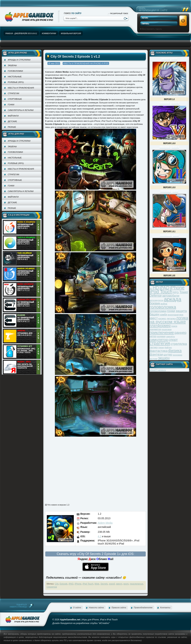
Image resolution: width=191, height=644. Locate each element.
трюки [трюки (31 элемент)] (161, 347)
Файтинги (13, 116)
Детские (12, 121)
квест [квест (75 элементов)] (154, 318)
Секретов (52, 587)
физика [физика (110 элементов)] (175, 351)
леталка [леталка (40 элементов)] (171, 318)
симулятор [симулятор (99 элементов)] (159, 340)
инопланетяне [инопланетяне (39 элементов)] (176, 315)
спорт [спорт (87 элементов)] (173, 340)
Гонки (11, 105)
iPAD (71, 584)
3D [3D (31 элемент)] (151, 288)
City (57, 584)
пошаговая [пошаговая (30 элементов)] (166, 329)
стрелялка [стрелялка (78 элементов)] (179, 344)
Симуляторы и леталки (21, 110)
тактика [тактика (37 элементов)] (154, 347)
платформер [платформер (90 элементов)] (160, 326)
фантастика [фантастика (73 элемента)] (159, 351)
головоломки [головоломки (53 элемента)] (158, 311)
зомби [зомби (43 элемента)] (164, 315)
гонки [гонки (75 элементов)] (171, 311)
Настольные (15, 77)
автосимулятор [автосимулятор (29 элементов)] (156, 300)
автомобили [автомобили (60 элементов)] (171, 296)
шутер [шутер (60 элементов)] (168, 355)
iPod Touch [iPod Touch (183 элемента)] (161, 292)
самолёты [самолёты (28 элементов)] (171, 336)
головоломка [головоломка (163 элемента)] (163, 307)
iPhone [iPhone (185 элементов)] (177, 288)
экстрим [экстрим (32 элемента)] (153, 359)
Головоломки (15, 71)
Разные (12, 127)
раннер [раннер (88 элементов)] (180, 333)
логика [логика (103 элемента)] (182, 318)
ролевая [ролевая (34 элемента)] (161, 336)
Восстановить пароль (152, 29)
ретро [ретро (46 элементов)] (153, 336)
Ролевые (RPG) (16, 82)
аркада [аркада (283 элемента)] (173, 299)
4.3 (100, 536)
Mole (97, 584)
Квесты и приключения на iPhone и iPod (86, 63)
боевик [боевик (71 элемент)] (155, 303)
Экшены (12, 65)
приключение (136, 584)
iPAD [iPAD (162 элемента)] (164, 288)
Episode (63, 584)
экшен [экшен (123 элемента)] (164, 358)
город (112, 584)
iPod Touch (88, 584)
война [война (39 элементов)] (164, 304)
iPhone (78, 584)
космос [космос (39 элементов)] (162, 318)
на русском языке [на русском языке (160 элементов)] (168, 322)
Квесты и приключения (21, 88)
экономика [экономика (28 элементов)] (177, 355)
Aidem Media (105, 523)
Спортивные (15, 99)
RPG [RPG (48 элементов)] (176, 292)
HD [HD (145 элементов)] (156, 288)
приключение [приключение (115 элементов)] (162, 333)
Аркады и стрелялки (19, 60)
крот (126, 584)
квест (119, 584)
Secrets (104, 584)
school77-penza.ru (158, 370)
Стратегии (13, 93)
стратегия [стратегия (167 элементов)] (160, 343)
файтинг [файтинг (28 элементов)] (168, 347)
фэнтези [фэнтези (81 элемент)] (156, 354)
